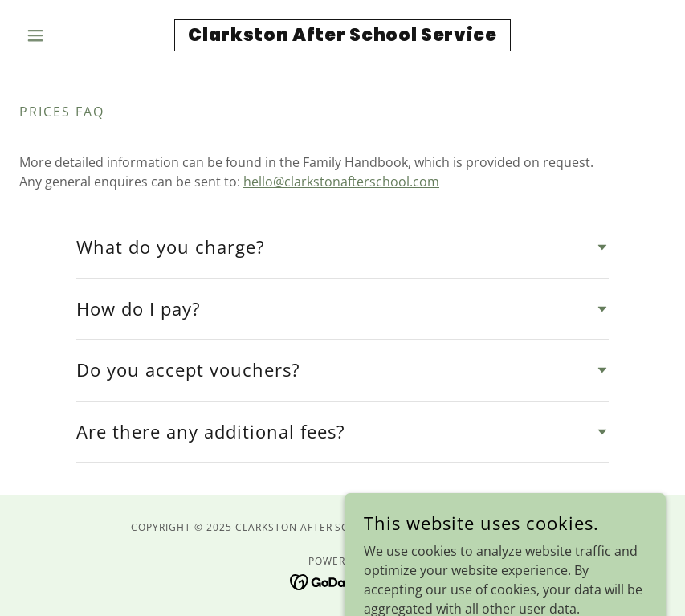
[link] (343, 36)
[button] (68, 35)
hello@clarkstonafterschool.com (341, 182)
